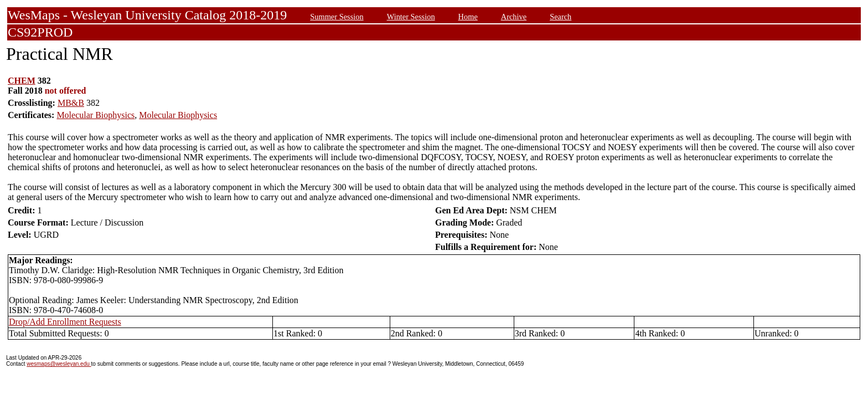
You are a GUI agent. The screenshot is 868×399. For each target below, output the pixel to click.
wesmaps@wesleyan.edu (59, 364)
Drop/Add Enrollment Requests (65, 322)
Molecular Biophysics (95, 115)
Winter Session (411, 17)
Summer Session (337, 17)
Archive (514, 17)
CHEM (22, 81)
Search (560, 17)
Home (468, 17)
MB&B (71, 103)
